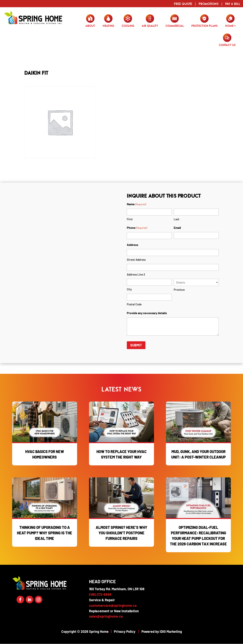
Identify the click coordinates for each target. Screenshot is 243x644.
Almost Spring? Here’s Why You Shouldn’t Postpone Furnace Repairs (121, 533)
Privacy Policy (125, 631)
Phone (137, 228)
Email (177, 228)
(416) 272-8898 (100, 594)
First (130, 219)
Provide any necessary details (147, 313)
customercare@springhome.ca (113, 605)
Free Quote (183, 4)
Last (177, 219)
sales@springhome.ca (106, 616)
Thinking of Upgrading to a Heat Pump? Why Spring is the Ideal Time (45, 533)
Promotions (209, 4)
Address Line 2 (136, 274)
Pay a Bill (233, 4)
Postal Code (134, 304)
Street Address (136, 260)
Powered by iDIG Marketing (162, 631)
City (129, 289)
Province (179, 290)
